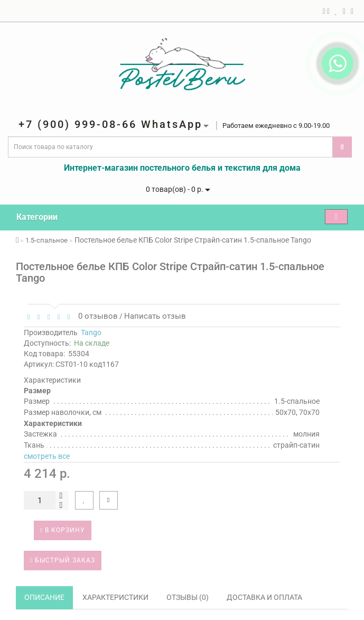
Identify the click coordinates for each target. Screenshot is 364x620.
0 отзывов (96, 316)
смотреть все (47, 456)
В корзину (63, 530)
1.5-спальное (46, 240)
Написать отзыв (155, 316)
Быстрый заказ (63, 560)
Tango (91, 332)
